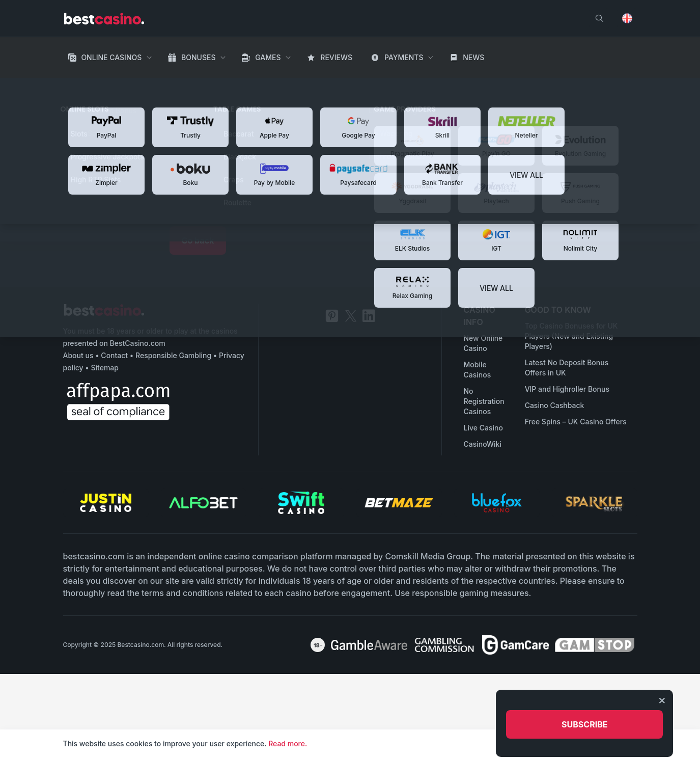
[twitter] (351, 316)
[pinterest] (332, 316)
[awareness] (369, 645)
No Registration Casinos (484, 401)
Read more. (288, 743)
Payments (404, 57)
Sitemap (104, 368)
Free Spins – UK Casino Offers (576, 422)
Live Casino (483, 428)
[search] (599, 18)
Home (75, 87)
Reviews (336, 57)
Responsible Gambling (173, 355)
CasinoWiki (483, 444)
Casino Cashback (555, 405)
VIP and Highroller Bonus (567, 389)
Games (268, 57)
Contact (114, 355)
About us (78, 355)
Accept (621, 743)
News (473, 57)
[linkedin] (369, 316)
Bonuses (198, 57)
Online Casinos (111, 57)
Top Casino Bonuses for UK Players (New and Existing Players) (571, 336)
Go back (198, 240)
